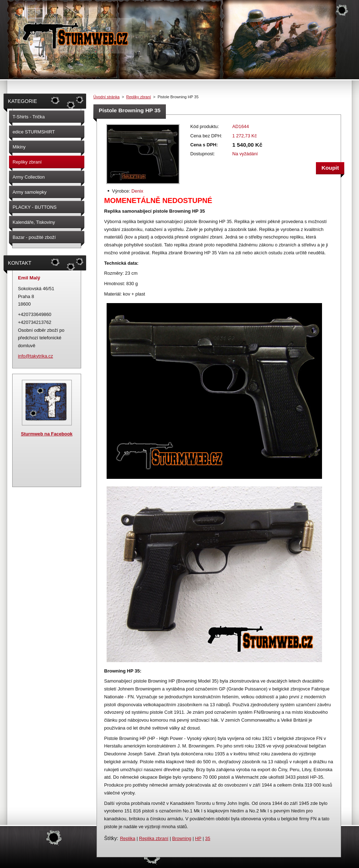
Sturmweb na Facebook (47, 434)
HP (198, 838)
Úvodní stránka (106, 97)
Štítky (110, 838)
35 (208, 838)
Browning (182, 838)
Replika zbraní (154, 838)
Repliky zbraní (139, 97)
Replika (128, 838)
